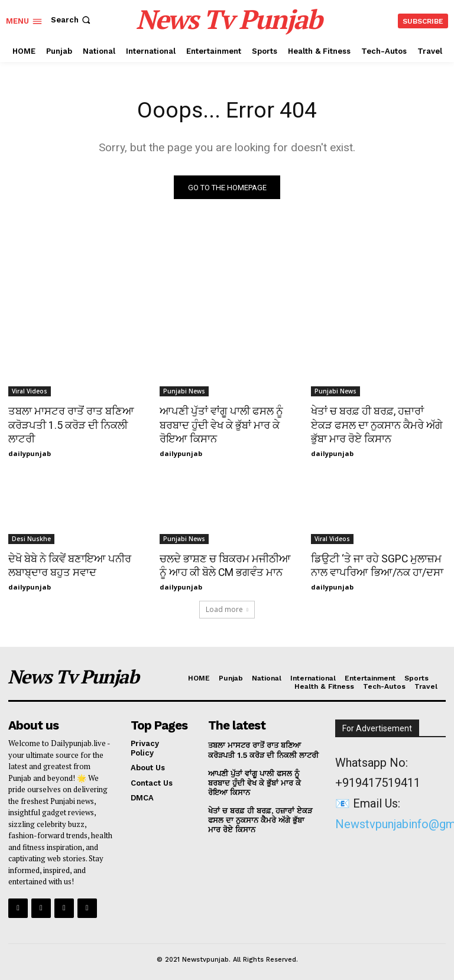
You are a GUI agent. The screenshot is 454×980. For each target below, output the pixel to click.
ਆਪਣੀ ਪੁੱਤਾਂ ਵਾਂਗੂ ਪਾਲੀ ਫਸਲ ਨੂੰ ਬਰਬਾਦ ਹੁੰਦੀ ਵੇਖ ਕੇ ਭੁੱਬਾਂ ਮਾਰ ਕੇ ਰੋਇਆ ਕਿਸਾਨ (218, 424)
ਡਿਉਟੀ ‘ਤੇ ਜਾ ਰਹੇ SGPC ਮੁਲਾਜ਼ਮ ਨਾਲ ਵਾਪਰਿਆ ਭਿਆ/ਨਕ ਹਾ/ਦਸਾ (374, 564)
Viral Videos (30, 392)
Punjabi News (184, 392)
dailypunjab (30, 452)
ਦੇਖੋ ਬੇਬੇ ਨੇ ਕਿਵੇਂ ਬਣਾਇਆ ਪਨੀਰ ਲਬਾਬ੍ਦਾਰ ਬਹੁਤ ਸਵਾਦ (68, 564)
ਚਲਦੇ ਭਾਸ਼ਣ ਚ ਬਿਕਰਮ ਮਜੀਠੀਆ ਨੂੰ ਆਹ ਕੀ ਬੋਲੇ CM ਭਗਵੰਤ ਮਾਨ (226, 564)
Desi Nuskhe (31, 538)
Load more (227, 607)
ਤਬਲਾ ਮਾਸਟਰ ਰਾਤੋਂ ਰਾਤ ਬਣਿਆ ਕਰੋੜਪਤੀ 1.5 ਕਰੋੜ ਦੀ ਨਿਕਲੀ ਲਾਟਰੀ (68, 424)
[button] (72, 20)
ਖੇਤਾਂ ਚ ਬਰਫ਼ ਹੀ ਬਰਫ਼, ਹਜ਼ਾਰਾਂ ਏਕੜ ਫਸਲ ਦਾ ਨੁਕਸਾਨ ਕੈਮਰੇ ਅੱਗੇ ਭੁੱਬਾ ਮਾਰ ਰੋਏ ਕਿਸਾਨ (377, 424)
